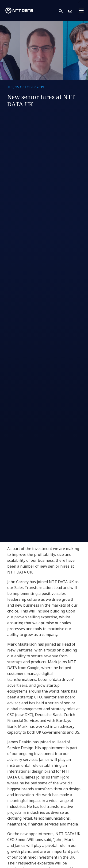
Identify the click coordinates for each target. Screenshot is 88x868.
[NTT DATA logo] (19, 11)
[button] (64, 11)
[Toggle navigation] (83, 11)
